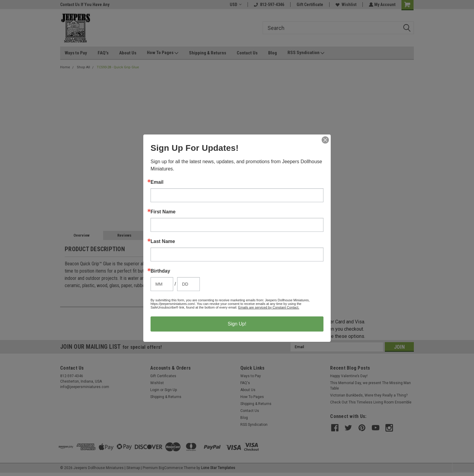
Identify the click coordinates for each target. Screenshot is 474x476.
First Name (163, 212)
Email (157, 182)
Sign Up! (237, 324)
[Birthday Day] (188, 284)
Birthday (160, 271)
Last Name (163, 241)
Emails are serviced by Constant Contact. (269, 307)
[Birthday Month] (162, 284)
